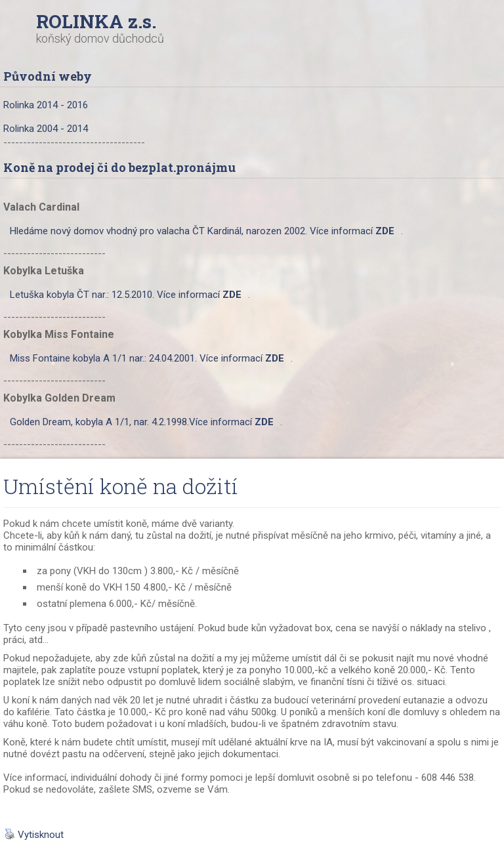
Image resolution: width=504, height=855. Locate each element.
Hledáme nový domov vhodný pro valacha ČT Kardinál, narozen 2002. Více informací (202, 231)
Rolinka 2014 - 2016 (46, 105)
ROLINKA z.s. (96, 21)
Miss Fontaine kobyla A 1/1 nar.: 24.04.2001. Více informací (147, 358)
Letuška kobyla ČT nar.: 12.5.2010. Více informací (126, 295)
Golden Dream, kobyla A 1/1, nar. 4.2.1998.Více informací (142, 422)
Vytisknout (34, 835)
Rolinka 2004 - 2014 (46, 129)
